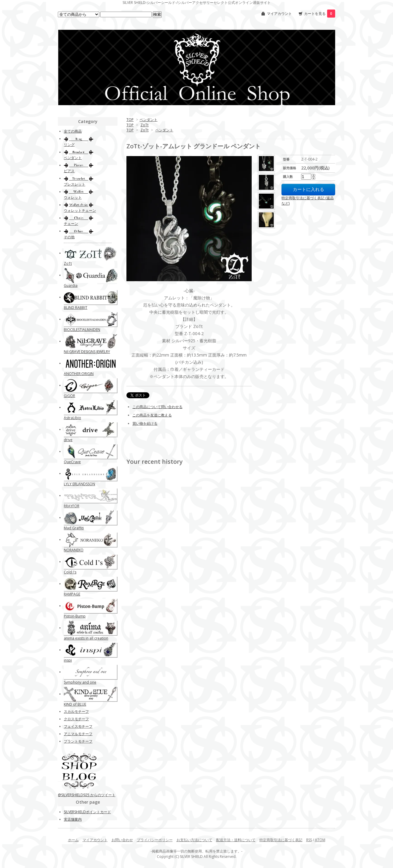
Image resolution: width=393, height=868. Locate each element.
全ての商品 (73, 131)
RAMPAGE (72, 594)
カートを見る (320, 14)
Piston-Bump (75, 616)
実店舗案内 (73, 819)
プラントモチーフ (78, 741)
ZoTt (144, 125)
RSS (309, 840)
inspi (68, 660)
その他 (69, 237)
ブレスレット (75, 184)
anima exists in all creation (86, 638)
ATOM (320, 840)
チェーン (71, 224)
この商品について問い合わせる (157, 407)
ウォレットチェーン (80, 210)
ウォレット (73, 197)
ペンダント (148, 120)
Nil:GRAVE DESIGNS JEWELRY (87, 352)
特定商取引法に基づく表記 (281, 840)
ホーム (73, 840)
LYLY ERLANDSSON (79, 484)
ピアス (69, 171)
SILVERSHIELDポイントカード (87, 812)
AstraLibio (72, 418)
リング (69, 145)
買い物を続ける (145, 423)
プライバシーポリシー (155, 840)
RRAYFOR (72, 506)
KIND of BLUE (75, 704)
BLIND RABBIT (76, 308)
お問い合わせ (122, 840)
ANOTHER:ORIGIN (79, 374)
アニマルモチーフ (78, 734)
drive (68, 440)
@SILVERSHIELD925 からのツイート (87, 795)
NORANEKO (74, 550)
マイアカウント (279, 14)
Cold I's (70, 572)
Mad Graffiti (74, 528)
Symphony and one (80, 682)
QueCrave (72, 462)
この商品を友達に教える (152, 415)
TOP (130, 120)
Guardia (71, 286)
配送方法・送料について (236, 840)
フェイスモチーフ (78, 726)
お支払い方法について (194, 840)
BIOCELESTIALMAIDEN (82, 330)
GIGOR (69, 396)
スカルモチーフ (76, 711)
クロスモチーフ (76, 719)
